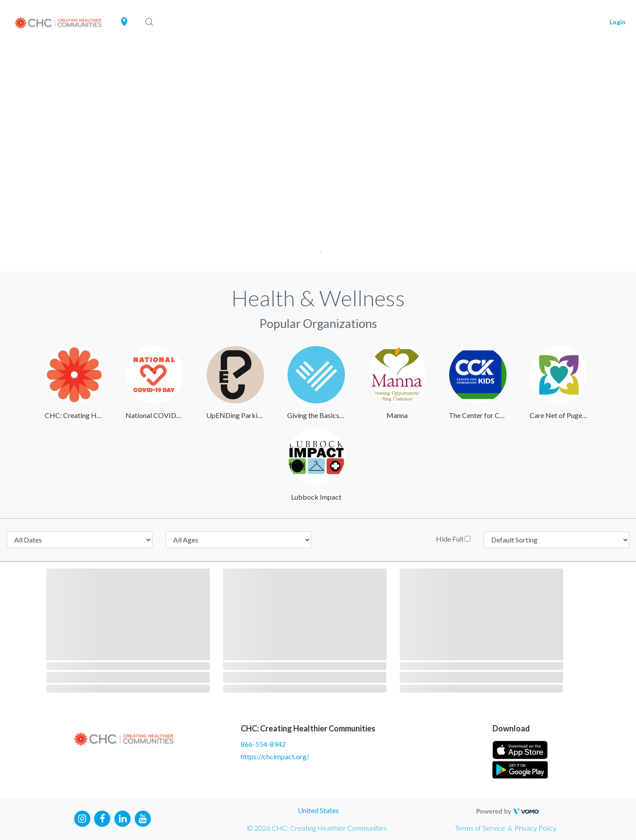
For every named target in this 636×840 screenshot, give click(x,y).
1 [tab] (318, 249)
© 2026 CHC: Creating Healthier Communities (317, 828)
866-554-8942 (263, 744)
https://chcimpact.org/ (275, 756)
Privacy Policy (536, 828)
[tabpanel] (318, 158)
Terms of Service (480, 828)
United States (318, 810)
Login (617, 22)
